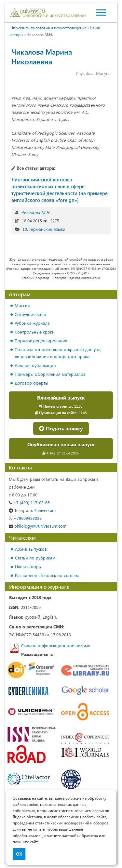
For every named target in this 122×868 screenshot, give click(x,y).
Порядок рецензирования (41, 341)
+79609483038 (25, 518)
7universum (32, 510)
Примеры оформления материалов (50, 374)
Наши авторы (28, 566)
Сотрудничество (30, 314)
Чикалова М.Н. (35, 212)
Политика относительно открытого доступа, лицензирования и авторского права (58, 353)
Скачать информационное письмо (56, 645)
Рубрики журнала (32, 323)
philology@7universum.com (38, 526)
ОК (19, 854)
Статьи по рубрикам (35, 558)
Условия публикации (35, 365)
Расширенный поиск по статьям (47, 575)
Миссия (22, 305)
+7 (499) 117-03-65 (29, 502)
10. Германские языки (44, 229)
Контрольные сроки (35, 332)
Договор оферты (31, 383)
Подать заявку (61, 428)
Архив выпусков (31, 549)
